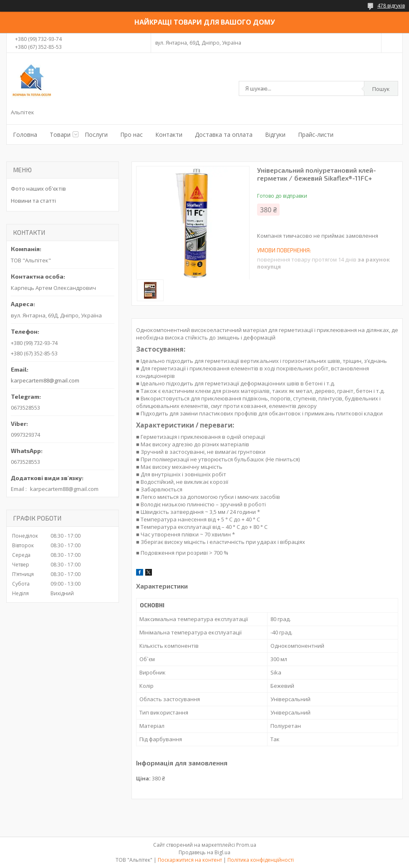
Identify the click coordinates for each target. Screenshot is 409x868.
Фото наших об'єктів (38, 189)
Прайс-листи (316, 135)
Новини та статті (33, 201)
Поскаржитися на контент (190, 860)
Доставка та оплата (224, 135)
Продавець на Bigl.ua (204, 852)
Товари (60, 135)
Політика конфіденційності (261, 860)
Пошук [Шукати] (381, 89)
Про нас (131, 135)
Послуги (96, 135)
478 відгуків (391, 6)
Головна (25, 135)
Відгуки (275, 135)
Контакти (169, 135)
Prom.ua (246, 845)
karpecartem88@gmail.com (45, 380)
